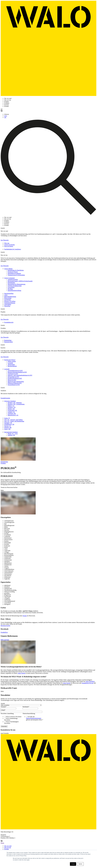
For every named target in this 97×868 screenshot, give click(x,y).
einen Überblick (90, 681)
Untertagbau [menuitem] (8, 304)
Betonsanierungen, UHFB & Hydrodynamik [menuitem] (20, 281)
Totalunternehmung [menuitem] (10, 303)
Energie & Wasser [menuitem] (13, 272)
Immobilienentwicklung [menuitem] (14, 290)
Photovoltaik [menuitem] (8, 298)
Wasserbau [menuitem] (7, 306)
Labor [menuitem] (6, 295)
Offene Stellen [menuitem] (12, 361)
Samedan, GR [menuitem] (8, 423)
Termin (25, 616)
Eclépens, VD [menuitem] (12, 407)
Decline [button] (80, 864)
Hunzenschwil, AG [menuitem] (13, 415)
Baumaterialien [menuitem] (8, 342)
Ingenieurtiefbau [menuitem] (9, 293)
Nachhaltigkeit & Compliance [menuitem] (13, 249)
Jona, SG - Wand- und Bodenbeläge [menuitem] (14, 421)
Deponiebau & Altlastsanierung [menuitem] (17, 284)
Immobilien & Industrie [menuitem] (14, 273)
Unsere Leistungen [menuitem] (9, 278)
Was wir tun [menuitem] (8, 847)
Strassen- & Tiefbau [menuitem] (10, 301)
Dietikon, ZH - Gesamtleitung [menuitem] (16, 404)
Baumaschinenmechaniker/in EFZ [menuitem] (17, 372)
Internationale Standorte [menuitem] (11, 432)
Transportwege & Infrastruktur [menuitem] (16, 275)
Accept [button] (73, 864)
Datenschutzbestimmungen (34, 718)
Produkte (3, 463)
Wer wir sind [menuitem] (8, 846)
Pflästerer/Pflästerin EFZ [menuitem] (15, 383)
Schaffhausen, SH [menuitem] (9, 424)
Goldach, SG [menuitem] (11, 412)
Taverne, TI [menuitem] (7, 426)
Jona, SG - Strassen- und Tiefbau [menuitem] (13, 420)
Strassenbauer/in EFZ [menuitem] (14, 385)
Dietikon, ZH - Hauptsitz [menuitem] (15, 403)
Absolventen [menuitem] (11, 364)
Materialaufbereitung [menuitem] (10, 297)
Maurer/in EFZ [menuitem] (12, 380)
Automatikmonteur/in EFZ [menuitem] (15, 371)
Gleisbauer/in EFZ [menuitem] (13, 374)
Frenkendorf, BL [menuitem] (12, 410)
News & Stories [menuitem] (9, 246)
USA (6, 116)
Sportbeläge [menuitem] (8, 300)
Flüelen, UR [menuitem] (11, 409)
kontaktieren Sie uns (88, 683)
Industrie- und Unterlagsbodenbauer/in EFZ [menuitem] (20, 375)
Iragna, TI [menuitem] (7, 418)
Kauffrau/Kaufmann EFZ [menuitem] (15, 378)
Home (2, 843)
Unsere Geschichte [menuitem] (9, 245)
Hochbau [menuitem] (10, 289)
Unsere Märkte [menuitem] (8, 269)
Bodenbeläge (4, 462)
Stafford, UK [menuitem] (11, 435)
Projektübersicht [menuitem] (9, 322)
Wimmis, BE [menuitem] (8, 428)
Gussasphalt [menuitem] (11, 287)
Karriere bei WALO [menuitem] (10, 360)
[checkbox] (11, 720)
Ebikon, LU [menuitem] (11, 406)
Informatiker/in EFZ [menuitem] (13, 377)
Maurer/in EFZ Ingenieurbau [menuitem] (16, 382)
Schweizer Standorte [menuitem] (10, 401)
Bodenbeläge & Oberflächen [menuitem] (16, 270)
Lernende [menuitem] (10, 363)
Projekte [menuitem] (7, 849)
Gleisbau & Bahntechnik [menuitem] (15, 286)
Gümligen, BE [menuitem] (12, 414)
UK (5, 117)
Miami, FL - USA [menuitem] (13, 434)
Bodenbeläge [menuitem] (11, 283)
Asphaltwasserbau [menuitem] (13, 280)
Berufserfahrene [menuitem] (12, 366)
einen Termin (21, 673)
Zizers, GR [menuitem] (7, 429)
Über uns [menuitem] (7, 243)
